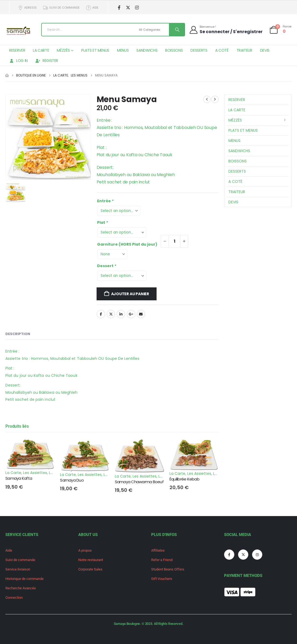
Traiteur (244, 50)
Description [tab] (18, 334)
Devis (265, 50)
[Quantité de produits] (175, 241)
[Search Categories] (153, 30)
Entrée (106, 201)
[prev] (207, 99)
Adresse (27, 8)
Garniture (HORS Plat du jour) (127, 244)
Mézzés (63, 50)
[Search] (177, 30)
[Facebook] (119, 8)
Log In (18, 61)
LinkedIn (121, 314)
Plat (103, 222)
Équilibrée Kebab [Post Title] (184, 479)
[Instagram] (137, 8)
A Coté (222, 50)
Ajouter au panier (130, 294)
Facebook (101, 314)
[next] (215, 99)
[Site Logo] (19, 31)
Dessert (107, 266)
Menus (123, 50)
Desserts (199, 50)
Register (47, 61)
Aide (92, 8)
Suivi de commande (61, 8)
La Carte (41, 50)
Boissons (174, 50)
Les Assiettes (35, 473)
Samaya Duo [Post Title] (72, 480)
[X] (128, 8)
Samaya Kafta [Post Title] (19, 478)
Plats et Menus (95, 50)
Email (141, 314)
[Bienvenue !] (226, 29)
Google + (131, 314)
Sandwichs (147, 50)
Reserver (17, 50)
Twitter (111, 314)
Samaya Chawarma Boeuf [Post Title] (139, 482)
